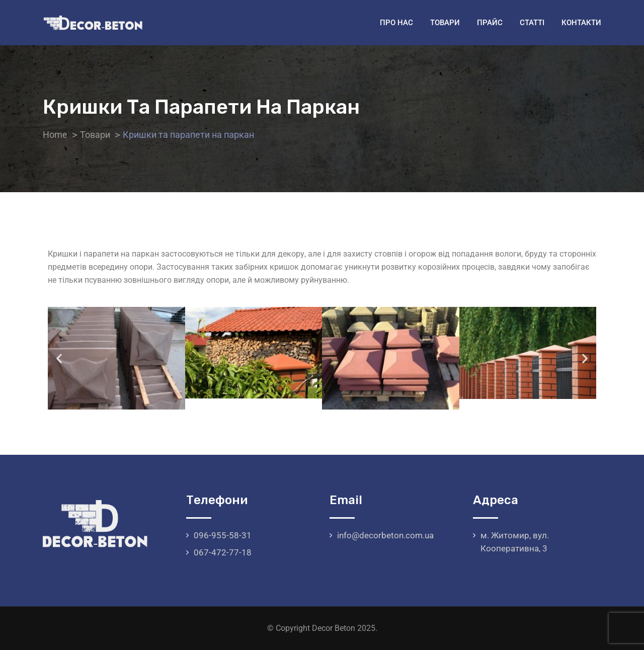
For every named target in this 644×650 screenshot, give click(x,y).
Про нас (396, 23)
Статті (532, 23)
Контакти (581, 23)
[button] (59, 358)
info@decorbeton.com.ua (385, 535)
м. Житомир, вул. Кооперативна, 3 (515, 542)
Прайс (490, 23)
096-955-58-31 (223, 535)
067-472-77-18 (223, 552)
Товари (445, 23)
